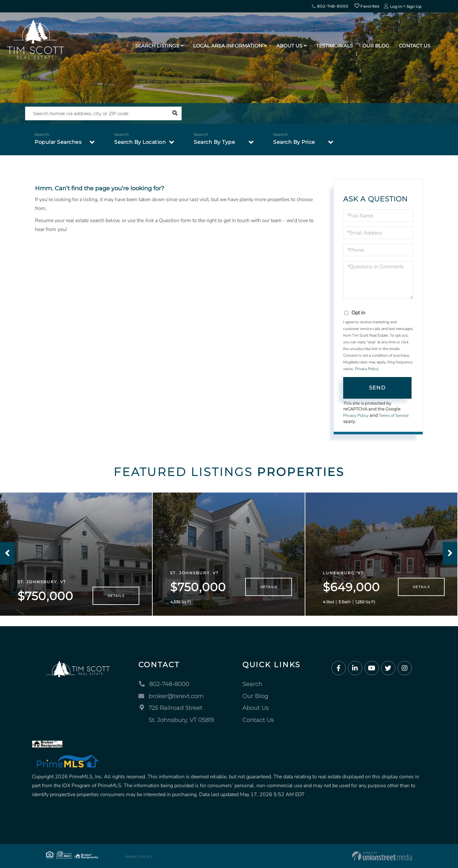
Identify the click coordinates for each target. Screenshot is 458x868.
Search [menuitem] (252, 684)
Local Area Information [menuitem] (228, 46)
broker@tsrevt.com (171, 696)
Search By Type (214, 142)
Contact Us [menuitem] (415, 46)
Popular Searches (58, 142)
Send (377, 388)
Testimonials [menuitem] (334, 46)
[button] (175, 113)
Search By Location (140, 142)
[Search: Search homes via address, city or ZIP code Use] (97, 113)
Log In (396, 7)
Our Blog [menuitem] (376, 46)
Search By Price (294, 142)
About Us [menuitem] (289, 46)
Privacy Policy (366, 369)
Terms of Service (394, 416)
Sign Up (414, 7)
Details (116, 596)
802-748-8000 (330, 6)
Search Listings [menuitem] (157, 46)
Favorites (367, 6)
